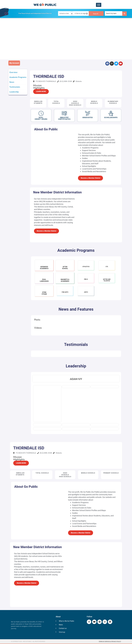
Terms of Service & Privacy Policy (110, 641)
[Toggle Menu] (99, 5)
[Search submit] (125, 13)
